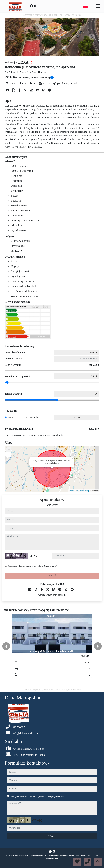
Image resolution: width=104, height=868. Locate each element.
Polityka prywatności (39, 855)
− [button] (9, 454)
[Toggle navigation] (98, 6)
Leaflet (72, 491)
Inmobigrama (52, 858)
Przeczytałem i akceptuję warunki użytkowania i (32, 566)
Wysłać (52, 575)
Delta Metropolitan (21, 855)
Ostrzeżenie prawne (78, 855)
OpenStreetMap (83, 491)
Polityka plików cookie (59, 855)
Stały (10, 417)
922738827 (52, 505)
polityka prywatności (49, 566)
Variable (34, 417)
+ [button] (9, 450)
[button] (6, 646)
